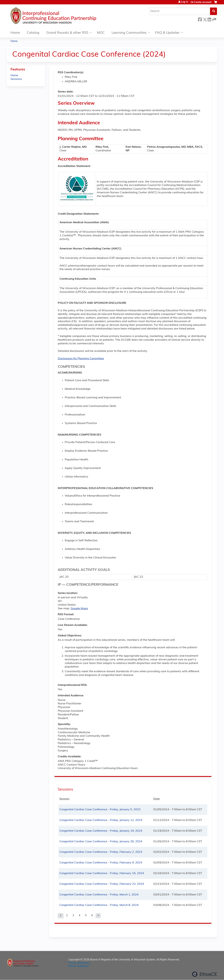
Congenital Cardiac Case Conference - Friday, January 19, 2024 (101, 831)
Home (15, 33)
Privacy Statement (79, 963)
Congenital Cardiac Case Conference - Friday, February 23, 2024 (102, 884)
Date (157, 799)
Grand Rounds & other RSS (67, 33)
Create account (203, 2)
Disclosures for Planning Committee (81, 359)
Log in (185, 2)
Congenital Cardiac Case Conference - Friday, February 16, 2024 (102, 873)
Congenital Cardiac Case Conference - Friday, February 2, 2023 (101, 852)
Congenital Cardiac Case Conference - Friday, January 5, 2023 (100, 810)
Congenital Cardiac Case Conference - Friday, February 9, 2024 (101, 863)
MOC (101, 33)
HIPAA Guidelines (78, 966)
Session (64, 799)
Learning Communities (129, 33)
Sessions (16, 79)
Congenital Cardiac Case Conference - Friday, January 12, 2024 (101, 820)
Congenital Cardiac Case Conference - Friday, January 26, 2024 (101, 842)
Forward (214, 19)
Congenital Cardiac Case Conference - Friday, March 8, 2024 (99, 905)
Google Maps (79, 609)
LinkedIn (209, 19)
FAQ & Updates (167, 33)
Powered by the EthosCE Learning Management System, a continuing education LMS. (205, 974)
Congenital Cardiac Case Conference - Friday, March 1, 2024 (99, 895)
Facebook (200, 19)
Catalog (33, 33)
